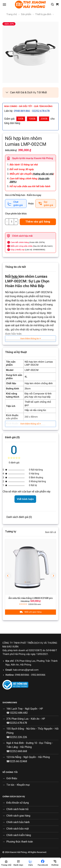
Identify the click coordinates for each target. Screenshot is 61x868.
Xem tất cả (51, 532)
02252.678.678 (41, 111)
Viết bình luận (25, 499)
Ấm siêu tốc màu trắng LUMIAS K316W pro (31, 598)
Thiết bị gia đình (43, 14)
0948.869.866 (22, 111)
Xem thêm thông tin (30, 338)
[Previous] (8, 576)
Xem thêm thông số (30, 424)
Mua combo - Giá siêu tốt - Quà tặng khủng (28, 106)
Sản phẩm (26, 14)
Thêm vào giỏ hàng (38, 222)
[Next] (53, 576)
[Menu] (4, 4)
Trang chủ (12, 14)
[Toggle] (7, 93)
